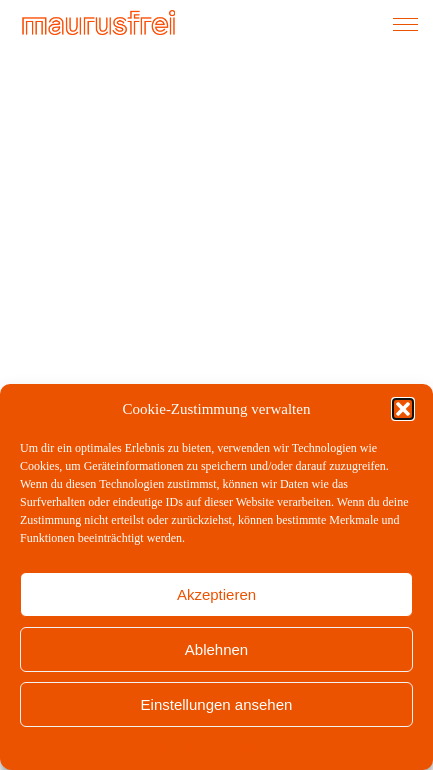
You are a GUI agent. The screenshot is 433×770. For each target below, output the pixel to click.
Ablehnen (216, 649)
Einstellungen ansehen (217, 704)
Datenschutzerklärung (232, 747)
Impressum (321, 747)
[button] (403, 409)
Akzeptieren (216, 594)
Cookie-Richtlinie (127, 747)
